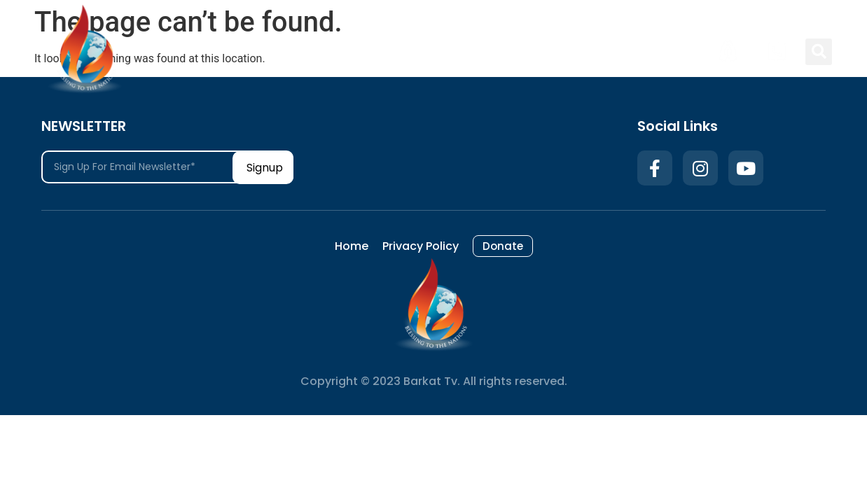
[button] (819, 52)
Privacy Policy (587, 51)
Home (508, 51)
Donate (670, 51)
